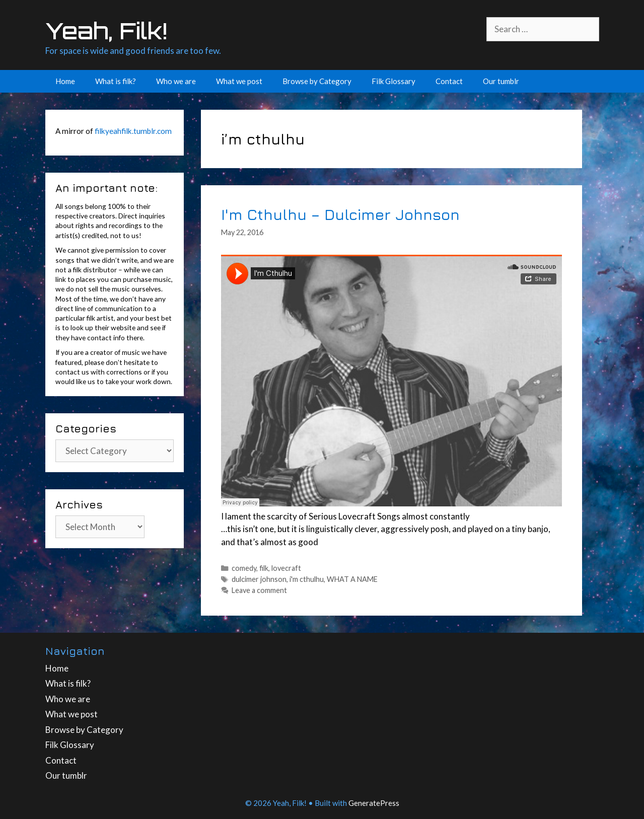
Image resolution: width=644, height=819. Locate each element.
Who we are (176, 81)
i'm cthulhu (307, 579)
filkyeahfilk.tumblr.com (133, 131)
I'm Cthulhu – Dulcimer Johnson (340, 214)
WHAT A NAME (352, 579)
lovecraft (286, 568)
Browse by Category (317, 81)
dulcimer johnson (259, 579)
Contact (449, 81)
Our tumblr (501, 81)
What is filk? (116, 81)
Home (65, 81)
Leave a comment (259, 590)
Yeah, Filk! (106, 31)
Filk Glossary (393, 81)
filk (264, 568)
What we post (239, 81)
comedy (244, 568)
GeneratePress (374, 803)
